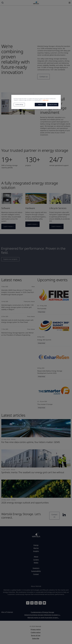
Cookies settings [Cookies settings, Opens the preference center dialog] (19, 105)
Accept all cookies (53, 105)
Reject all (40, 105)
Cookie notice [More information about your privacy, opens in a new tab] (45, 100)
